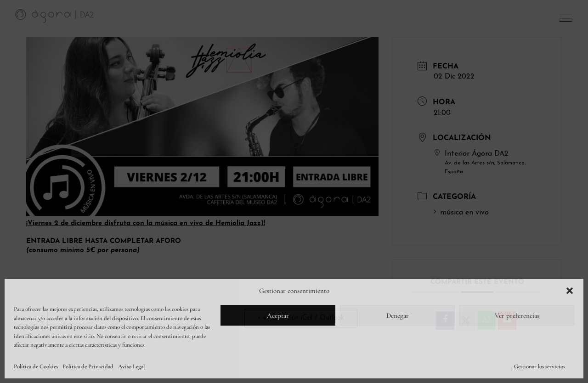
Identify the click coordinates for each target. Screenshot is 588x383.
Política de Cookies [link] (36, 366)
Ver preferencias (517, 315)
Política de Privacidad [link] (88, 366)
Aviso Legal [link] (131, 366)
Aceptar (278, 315)
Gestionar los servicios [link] (540, 366)
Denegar (398, 315)
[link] (55, 16)
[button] (570, 291)
